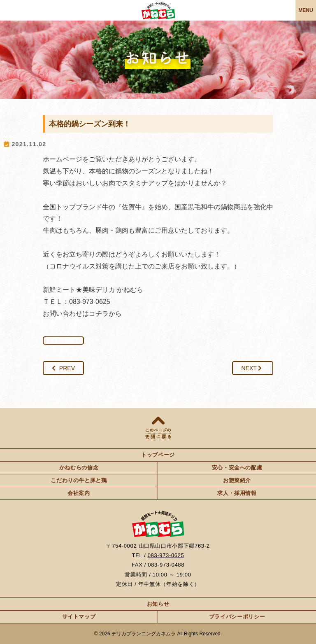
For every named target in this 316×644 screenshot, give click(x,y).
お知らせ (158, 604)
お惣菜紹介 (237, 480)
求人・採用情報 (237, 493)
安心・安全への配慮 (237, 468)
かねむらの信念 (79, 468)
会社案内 (79, 493)
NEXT (252, 368)
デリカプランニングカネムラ (144, 634)
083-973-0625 (166, 555)
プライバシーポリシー (237, 617)
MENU (306, 10)
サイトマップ (79, 617)
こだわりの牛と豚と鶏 (79, 480)
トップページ (158, 455)
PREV (63, 368)
